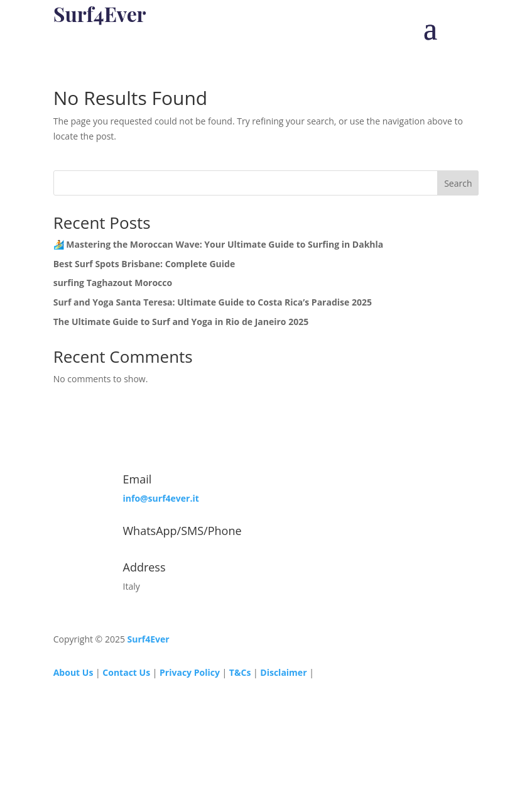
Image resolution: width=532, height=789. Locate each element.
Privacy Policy (190, 672)
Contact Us (126, 672)
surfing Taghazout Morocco (113, 283)
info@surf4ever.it (161, 498)
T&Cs (240, 672)
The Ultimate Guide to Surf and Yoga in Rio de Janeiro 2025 (181, 322)
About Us (73, 672)
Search (458, 183)
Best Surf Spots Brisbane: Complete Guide (144, 264)
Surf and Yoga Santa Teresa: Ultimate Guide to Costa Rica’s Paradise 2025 (213, 302)
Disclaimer (285, 672)
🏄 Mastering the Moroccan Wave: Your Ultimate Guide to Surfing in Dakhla (219, 244)
